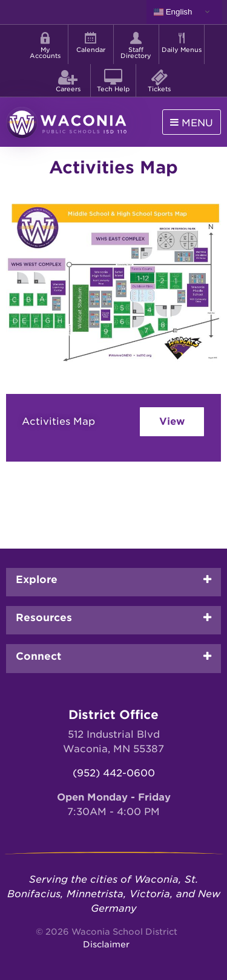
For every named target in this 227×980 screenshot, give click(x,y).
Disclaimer (106, 944)
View (172, 421)
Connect (38, 656)
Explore (37, 579)
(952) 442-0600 (114, 773)
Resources (44, 617)
